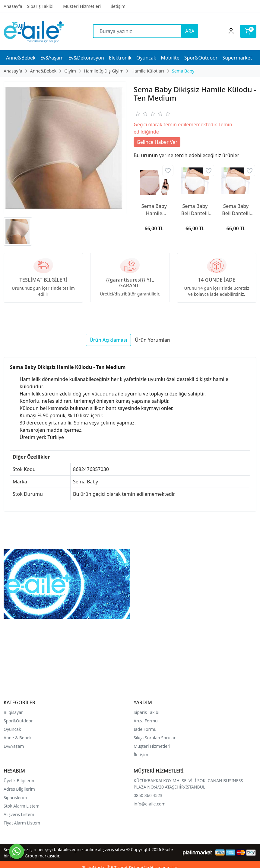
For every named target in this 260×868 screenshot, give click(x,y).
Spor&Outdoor (18, 721)
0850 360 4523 (148, 795)
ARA (190, 31)
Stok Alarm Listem (22, 806)
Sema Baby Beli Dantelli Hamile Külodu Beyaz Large (236, 210)
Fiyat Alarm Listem (22, 823)
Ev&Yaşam (14, 746)
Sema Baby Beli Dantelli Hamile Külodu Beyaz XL (195, 210)
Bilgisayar (13, 712)
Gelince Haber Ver (157, 142)
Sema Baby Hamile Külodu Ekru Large (154, 210)
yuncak (14, 729)
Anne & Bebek (18, 738)
